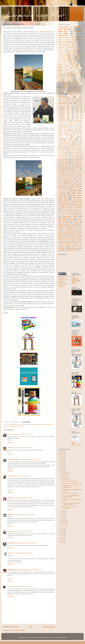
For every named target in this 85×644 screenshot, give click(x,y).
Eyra (9, 476)
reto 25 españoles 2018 (37, 425)
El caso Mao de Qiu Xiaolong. (69, 493)
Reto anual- (74, 127)
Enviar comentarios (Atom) (18, 630)
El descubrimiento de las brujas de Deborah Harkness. (71, 504)
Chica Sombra (11, 543)
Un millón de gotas (44, 31)
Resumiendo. (64, 97)
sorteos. (80, 213)
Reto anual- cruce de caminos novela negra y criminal (70, 133)
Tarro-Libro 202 (64, 215)
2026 (62, 451)
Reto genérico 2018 (14, 425)
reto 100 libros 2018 (25, 425)
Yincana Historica (71, 250)
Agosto (69, 40)
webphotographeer (46, 637)
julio (63, 511)
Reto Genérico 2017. (72, 169)
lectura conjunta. (70, 77)
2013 (62, 537)
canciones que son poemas (70, 41)
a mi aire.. (72, 37)
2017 (62, 528)
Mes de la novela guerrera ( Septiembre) (69, 508)
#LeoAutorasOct (64, 27)
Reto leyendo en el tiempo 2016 (73, 176)
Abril (80, 37)
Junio (60, 77)
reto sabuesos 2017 (72, 187)
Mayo (60, 88)
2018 (62, 470)
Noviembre (71, 91)
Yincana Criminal (65, 246)
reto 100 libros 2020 (70, 102)
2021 (62, 463)
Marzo (77, 86)
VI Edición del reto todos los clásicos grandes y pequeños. (70, 234)
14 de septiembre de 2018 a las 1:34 (20, 476)
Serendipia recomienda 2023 (68, 211)
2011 (62, 542)
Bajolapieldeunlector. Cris (15, 570)
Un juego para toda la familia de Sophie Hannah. (70, 486)
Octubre (80, 92)
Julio (78, 76)
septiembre (65, 479)
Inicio (31, 627)
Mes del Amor (69, 88)
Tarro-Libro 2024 (66, 219)
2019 (62, 468)
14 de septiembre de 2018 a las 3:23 (22, 498)
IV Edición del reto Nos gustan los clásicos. (70, 65)
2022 (62, 461)
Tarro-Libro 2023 (70, 217)
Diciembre (77, 44)
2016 (62, 530)
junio (63, 514)
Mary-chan (10, 514)
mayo (63, 516)
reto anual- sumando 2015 (70, 138)
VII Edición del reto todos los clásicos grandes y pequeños (70, 239)
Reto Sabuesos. (64, 188)
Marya (9, 531)
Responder (10, 442)
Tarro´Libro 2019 (64, 223)
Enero (72, 47)
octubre (64, 477)
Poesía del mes (65, 93)
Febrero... (61, 51)
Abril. (63, 40)
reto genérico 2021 (68, 165)
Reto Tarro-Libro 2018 (17, 426)
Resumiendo (74, 95)
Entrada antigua (49, 627)
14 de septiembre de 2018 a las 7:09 (24, 514)
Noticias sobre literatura (74, 90)
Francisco (10, 586)
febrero (64, 523)
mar (74, 443)
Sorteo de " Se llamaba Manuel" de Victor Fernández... (71, 496)
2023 (62, 458)
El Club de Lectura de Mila (68, 45)
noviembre (65, 474)
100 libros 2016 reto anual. (70, 28)
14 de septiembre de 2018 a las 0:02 (20, 434)
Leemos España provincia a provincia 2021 (70, 82)
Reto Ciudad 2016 (77, 163)
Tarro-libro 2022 (77, 214)
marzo (64, 521)
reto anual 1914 (72, 124)
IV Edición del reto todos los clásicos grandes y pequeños (70, 68)
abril (63, 518)
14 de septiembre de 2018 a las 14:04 (26, 543)
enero (63, 525)
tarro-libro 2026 (74, 221)
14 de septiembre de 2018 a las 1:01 (23, 448)
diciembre (64, 472)
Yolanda (10, 498)
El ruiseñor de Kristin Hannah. (69, 481)
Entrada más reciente (11, 627)
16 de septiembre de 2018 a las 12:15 (33, 570)
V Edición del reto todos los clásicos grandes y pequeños (70, 227)
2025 (62, 454)
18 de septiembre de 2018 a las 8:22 (23, 586)
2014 (62, 535)
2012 (62, 540)
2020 (62, 465)
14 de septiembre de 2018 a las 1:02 (29, 459)
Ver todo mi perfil (76, 445)
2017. (76, 34)
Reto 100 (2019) (77, 99)
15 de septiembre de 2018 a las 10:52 (22, 553)
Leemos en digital (71, 79)
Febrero (78, 49)
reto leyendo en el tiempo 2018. (67, 179)
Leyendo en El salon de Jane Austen (71, 84)
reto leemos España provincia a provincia (73, 172)
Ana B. (9, 553)
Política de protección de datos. (76, 281)
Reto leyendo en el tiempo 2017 (70, 177)
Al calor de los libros (13, 459)
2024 (62, 456)
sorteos (72, 213)
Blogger (65, 637)
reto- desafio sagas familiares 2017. (72, 209)
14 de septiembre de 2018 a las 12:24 (21, 531)
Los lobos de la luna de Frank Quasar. (72, 483)
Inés (9, 434)
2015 (62, 533)
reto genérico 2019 (65, 171)
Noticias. (63, 92)
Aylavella (10, 448)
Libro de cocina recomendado (66, 86)
